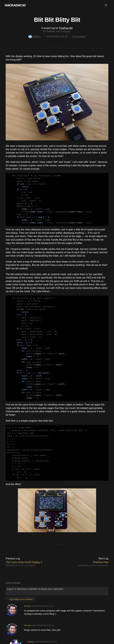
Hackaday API (98, 627)
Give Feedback (50, 627)
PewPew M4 (66, 28)
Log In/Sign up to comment (21, 555)
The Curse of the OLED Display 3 (24, 518)
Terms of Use (66, 627)
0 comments (30, 522)
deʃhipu (35, 36)
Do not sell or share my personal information (57, 631)
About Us (14, 627)
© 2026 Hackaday (57, 636)
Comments (79, 36)
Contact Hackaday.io (30, 627)
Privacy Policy (82, 627)
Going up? (57, 620)
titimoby (27, 562)
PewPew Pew (101, 518)
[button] (106, 5)
